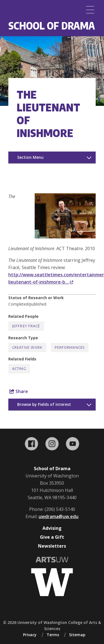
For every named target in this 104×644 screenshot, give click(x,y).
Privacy (30, 635)
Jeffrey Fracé (26, 326)
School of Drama (52, 25)
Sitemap (77, 635)
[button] (65, 237)
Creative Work (27, 347)
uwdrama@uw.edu (59, 516)
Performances (70, 347)
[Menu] (90, 10)
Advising (52, 528)
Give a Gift (52, 537)
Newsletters (52, 546)
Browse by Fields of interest (44, 404)
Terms (53, 635)
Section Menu (30, 157)
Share (19, 391)
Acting (19, 369)
